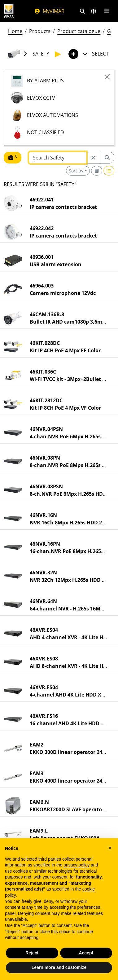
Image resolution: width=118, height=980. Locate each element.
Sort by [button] (76, 171)
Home (15, 31)
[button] (110, 848)
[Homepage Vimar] (9, 11)
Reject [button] (32, 953)
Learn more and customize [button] (59, 967)
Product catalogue (79, 31)
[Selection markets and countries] (94, 11)
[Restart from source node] (93, 158)
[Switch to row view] (109, 171)
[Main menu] (107, 11)
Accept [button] (86, 953)
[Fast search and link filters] (82, 11)
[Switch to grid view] (97, 171)
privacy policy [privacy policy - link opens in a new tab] (76, 865)
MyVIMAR (49, 11)
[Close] (107, 77)
